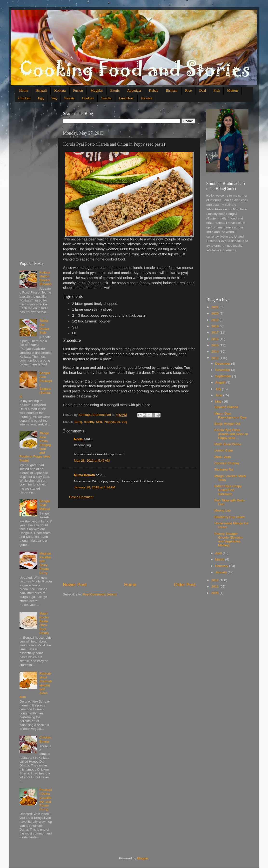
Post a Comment (81, 497)
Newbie (147, 98)
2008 (215, 593)
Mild (99, 422)
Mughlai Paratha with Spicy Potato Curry (45, 563)
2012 (215, 580)
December (223, 364)
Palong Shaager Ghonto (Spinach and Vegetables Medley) (228, 540)
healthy (89, 422)
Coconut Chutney (227, 463)
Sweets (70, 98)
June (219, 395)
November (223, 370)
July (219, 389)
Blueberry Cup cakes (230, 517)
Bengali (41, 90)
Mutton (233, 90)
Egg (41, 98)
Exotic (115, 90)
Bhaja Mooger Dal (228, 424)
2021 (215, 307)
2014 (215, 352)
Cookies (88, 98)
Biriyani (172, 90)
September (224, 376)
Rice (188, 90)
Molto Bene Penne (228, 444)
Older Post (185, 584)
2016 (215, 339)
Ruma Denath (84, 475)
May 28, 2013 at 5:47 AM (92, 461)
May (219, 401)
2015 (215, 345)
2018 (215, 326)
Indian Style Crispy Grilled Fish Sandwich (228, 490)
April (219, 553)
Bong (78, 422)
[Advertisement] (129, 545)
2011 (215, 586)
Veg (54, 98)
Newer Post (75, 584)
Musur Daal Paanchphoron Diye (231, 415)
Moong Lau (223, 510)
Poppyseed (112, 422)
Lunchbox (126, 98)
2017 (215, 332)
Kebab (154, 90)
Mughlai (97, 90)
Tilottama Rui (224, 469)
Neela (78, 439)
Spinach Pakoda (226, 407)
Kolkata (60, 90)
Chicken (24, 98)
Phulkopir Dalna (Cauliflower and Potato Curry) (46, 800)
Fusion (78, 90)
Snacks (106, 98)
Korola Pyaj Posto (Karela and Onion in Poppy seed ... (231, 434)
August (221, 382)
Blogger (143, 858)
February (222, 566)
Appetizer (134, 90)
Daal (202, 90)
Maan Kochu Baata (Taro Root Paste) (44, 623)
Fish (217, 90)
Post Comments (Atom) (100, 594)
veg (125, 422)
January (221, 572)
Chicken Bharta (45, 739)
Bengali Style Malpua (45, 505)
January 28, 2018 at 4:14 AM (95, 487)
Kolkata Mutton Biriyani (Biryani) (45, 278)
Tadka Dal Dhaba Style (44, 327)
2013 (215, 358)
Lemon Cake (224, 450)
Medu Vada (223, 457)
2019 (215, 320)
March (220, 559)
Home (24, 90)
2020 (215, 313)
